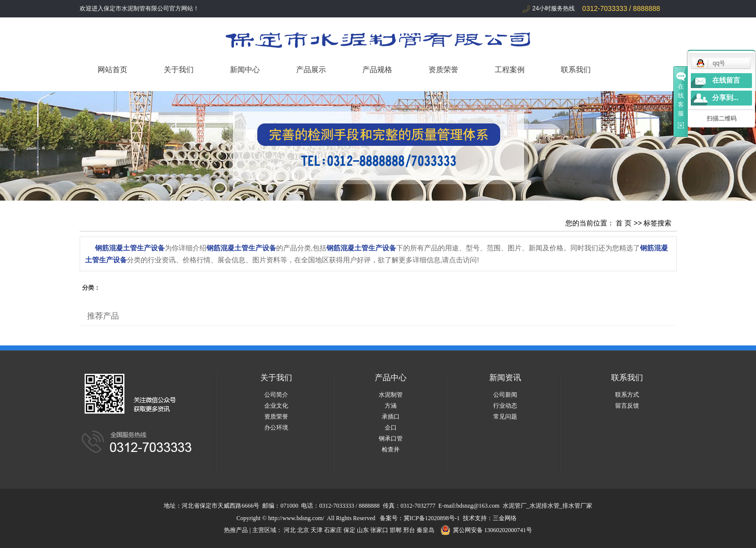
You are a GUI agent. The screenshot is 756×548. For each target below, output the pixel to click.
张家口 (379, 530)
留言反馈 (627, 406)
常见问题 (505, 417)
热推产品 (236, 530)
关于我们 (179, 69)
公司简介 (276, 395)
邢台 (409, 530)
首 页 (624, 223)
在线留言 (726, 80)
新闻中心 (245, 69)
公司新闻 (505, 395)
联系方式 (627, 395)
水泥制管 (391, 395)
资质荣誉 (443, 69)
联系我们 (576, 69)
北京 (303, 530)
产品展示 (311, 69)
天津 (317, 530)
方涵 (391, 406)
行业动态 (505, 406)
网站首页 (112, 69)
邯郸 (396, 530)
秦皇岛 (426, 530)
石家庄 (333, 530)
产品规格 (377, 69)
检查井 (391, 449)
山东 (363, 530)
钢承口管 (391, 438)
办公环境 (276, 428)
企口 (391, 428)
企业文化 (276, 406)
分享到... (725, 98)
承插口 (391, 417)
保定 (349, 530)
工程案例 (510, 69)
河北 (290, 530)
